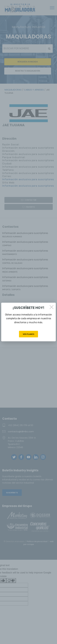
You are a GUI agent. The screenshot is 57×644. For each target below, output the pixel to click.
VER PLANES (28, 334)
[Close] (52, 307)
